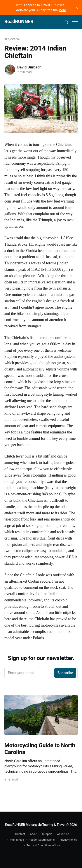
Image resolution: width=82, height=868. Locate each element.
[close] (77, 8)
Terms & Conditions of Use (44, 845)
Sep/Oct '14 (12, 39)
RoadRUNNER (19, 22)
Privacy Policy (68, 840)
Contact (20, 834)
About (34, 834)
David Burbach (29, 67)
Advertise (63, 834)
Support (47, 834)
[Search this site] (66, 22)
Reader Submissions (42, 840)
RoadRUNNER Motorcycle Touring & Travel (35, 825)
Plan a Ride (17, 840)
